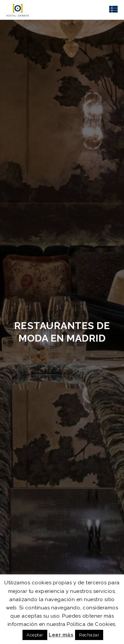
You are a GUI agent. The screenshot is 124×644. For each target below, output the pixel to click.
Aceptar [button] (35, 635)
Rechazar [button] (89, 635)
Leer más (61, 635)
